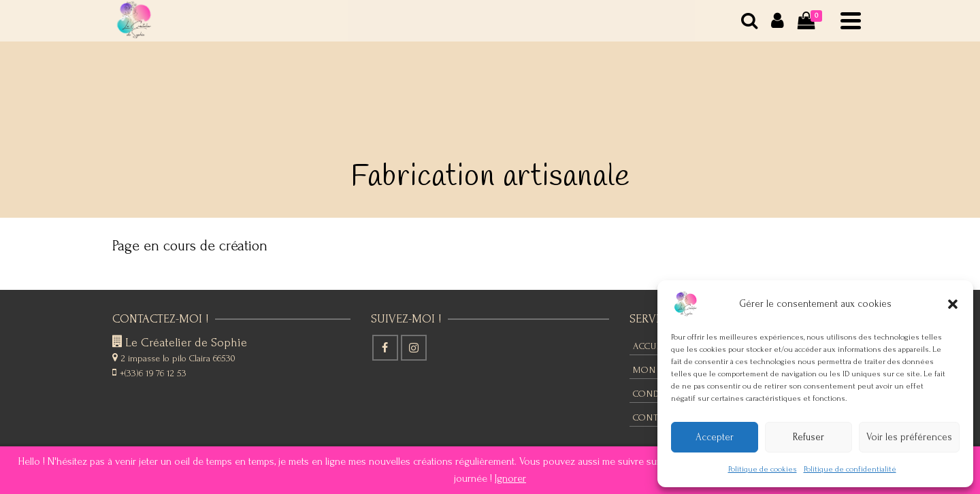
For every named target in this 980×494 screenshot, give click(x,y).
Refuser (808, 437)
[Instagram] (414, 348)
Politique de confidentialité (850, 469)
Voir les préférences (909, 437)
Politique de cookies (763, 469)
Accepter (715, 437)
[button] (953, 304)
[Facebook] (385, 348)
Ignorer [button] (510, 478)
